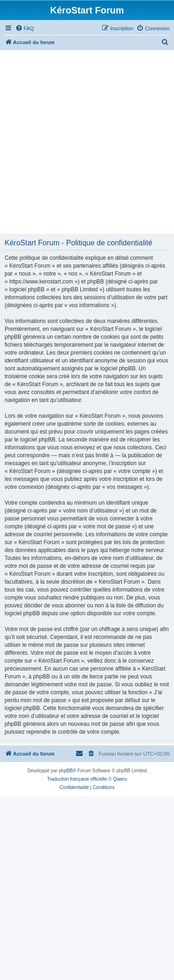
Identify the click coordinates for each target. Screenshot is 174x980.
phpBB (66, 771)
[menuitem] (25, 28)
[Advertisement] (87, 142)
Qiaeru (120, 779)
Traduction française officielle (77, 779)
